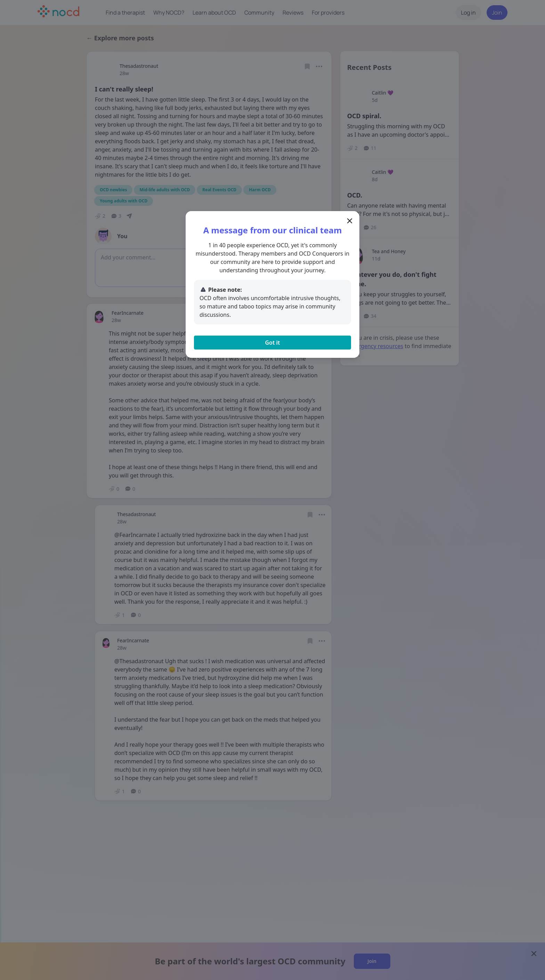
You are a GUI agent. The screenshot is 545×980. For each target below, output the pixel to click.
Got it (272, 343)
